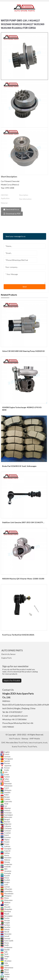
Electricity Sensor (9, 654)
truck (45, 742)
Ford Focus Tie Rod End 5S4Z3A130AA (18, 635)
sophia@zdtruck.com (18, 716)
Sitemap (25, 739)
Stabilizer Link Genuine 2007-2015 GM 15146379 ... (23, 522)
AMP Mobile (35, 739)
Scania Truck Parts (19, 746)
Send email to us (13, 209)
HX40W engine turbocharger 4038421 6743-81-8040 (22, 409)
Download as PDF (13, 214)
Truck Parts (32, 746)
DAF (3, 742)
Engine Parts (7, 658)
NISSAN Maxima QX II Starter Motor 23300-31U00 (23, 579)
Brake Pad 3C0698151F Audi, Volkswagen (19, 466)
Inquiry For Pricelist (12, 680)
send (25, 287)
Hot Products (15, 739)
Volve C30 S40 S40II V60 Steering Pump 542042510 (23, 351)
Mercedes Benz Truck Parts (17, 742)
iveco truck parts (35, 742)
